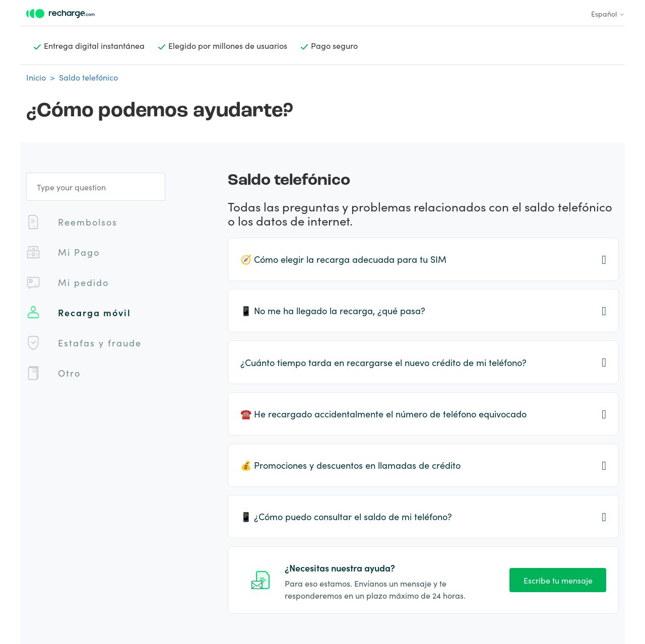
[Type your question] (96, 187)
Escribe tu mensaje (558, 580)
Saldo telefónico (88, 77)
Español (608, 14)
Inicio (36, 77)
